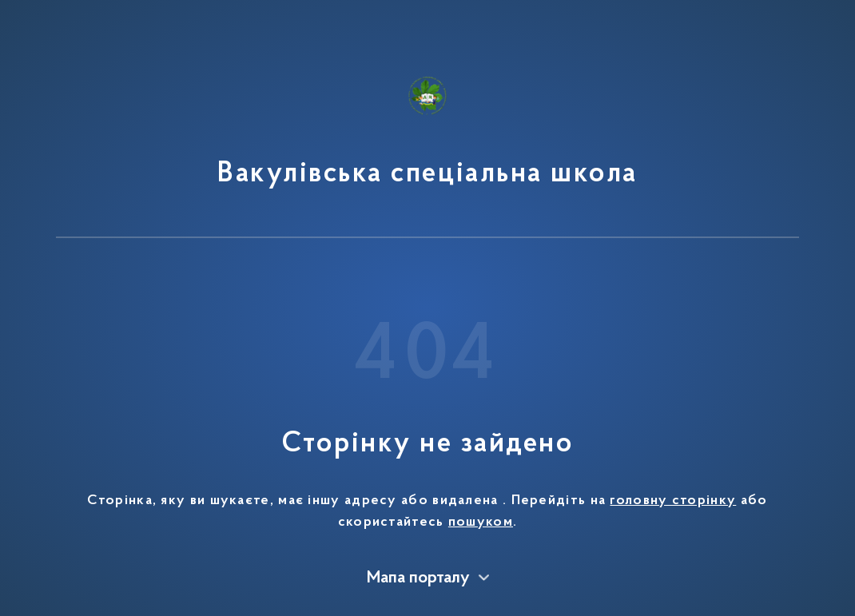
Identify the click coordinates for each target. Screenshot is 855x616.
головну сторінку (673, 501)
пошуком (481, 523)
